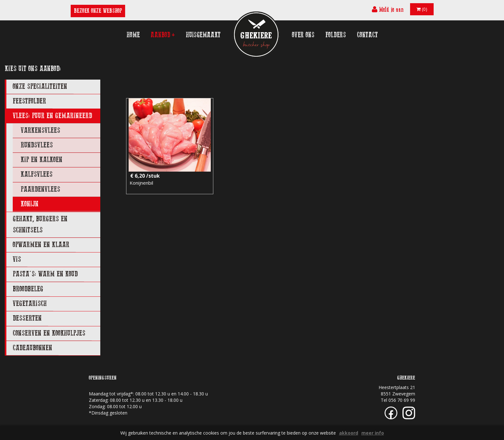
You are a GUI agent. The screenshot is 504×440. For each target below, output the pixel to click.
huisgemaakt (203, 35)
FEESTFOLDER (29, 101)
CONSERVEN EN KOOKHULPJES (49, 333)
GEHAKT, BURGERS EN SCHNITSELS (40, 224)
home (133, 35)
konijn (30, 204)
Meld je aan (388, 9)
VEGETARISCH (30, 304)
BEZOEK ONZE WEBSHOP (98, 11)
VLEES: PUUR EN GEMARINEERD (52, 116)
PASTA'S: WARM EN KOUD (45, 274)
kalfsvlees (37, 174)
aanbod (163, 35)
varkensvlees (40, 130)
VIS (17, 259)
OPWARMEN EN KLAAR (41, 245)
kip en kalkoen (42, 160)
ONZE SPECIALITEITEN (40, 86)
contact (367, 35)
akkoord (349, 433)
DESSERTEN (27, 318)
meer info (373, 433)
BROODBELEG (28, 289)
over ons (303, 35)
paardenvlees (40, 189)
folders (336, 35)
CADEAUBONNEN (32, 348)
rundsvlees (37, 145)
